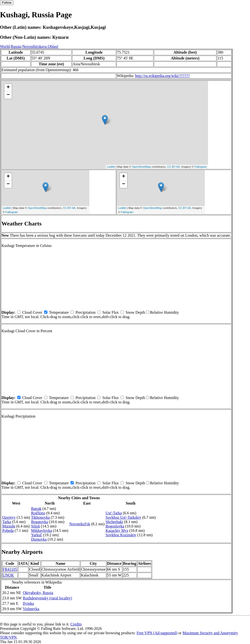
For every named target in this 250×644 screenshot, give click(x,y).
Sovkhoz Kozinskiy (121, 535)
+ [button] (8, 88)
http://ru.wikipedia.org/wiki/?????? (162, 76)
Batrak (36, 509)
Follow (7, 3)
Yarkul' (37, 535)
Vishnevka (31, 609)
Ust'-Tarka (114, 513)
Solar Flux (110, 312)
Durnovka (39, 539)
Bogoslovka (115, 526)
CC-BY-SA (173, 167)
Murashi (9, 526)
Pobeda (8, 531)
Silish (35, 526)
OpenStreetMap (141, 167)
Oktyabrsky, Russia (38, 593)
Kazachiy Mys (117, 531)
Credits (76, 624)
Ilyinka (28, 603)
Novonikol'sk (80, 524)
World (5, 46)
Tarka (7, 522)
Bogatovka (39, 522)
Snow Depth (135, 312)
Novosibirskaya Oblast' (40, 46)
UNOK (8, 575)
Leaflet (111, 167)
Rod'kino (38, 513)
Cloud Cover (32, 312)
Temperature (59, 312)
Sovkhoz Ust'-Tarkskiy (123, 517)
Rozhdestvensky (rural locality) (47, 598)
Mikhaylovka (41, 531)
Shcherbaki (114, 522)
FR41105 (10, 569)
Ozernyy (9, 517)
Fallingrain (201, 167)
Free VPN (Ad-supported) (157, 633)
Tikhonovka (40, 517)
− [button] (8, 95)
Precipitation (85, 312)
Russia (16, 46)
